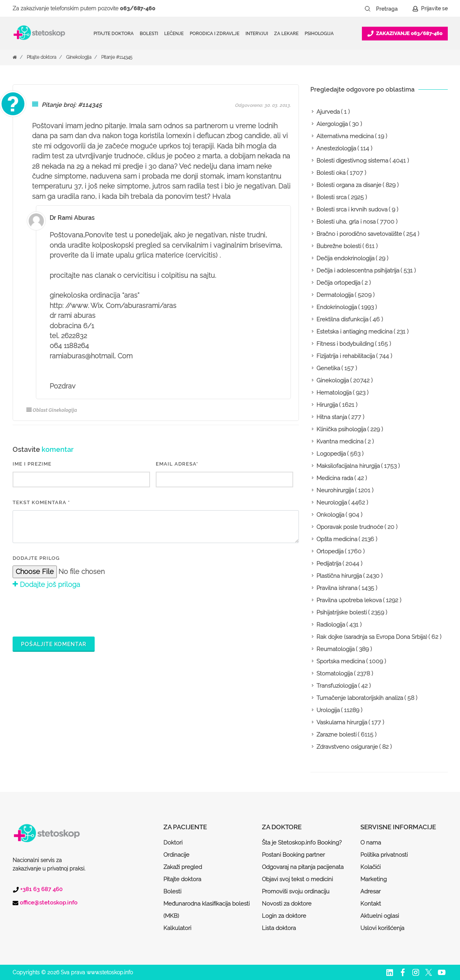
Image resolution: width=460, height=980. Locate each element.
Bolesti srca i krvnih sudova (352, 210)
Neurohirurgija (335, 490)
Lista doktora (279, 928)
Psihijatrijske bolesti (342, 612)
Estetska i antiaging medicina (354, 332)
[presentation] (71, 611)
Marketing (374, 879)
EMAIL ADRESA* (177, 464)
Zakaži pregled (183, 867)
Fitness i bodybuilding (345, 344)
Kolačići (370, 867)
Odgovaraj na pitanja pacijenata (303, 867)
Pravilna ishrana (337, 588)
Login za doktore (284, 916)
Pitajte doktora (114, 34)
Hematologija (334, 393)
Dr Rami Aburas (72, 218)
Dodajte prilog (36, 558)
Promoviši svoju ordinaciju (296, 891)
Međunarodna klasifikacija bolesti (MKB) (207, 910)
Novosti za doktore (287, 904)
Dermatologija (335, 295)
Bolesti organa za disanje (349, 185)
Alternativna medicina (345, 136)
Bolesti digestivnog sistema (352, 161)
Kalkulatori (177, 928)
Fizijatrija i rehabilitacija (346, 356)
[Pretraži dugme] (368, 9)
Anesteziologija (336, 148)
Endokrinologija (337, 307)
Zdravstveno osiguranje (347, 747)
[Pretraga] (392, 9)
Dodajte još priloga (46, 584)
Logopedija (331, 454)
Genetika (328, 368)
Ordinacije (176, 855)
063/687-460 (138, 8)
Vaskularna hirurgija (342, 722)
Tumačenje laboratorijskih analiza (360, 698)
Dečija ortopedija (338, 283)
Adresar (370, 891)
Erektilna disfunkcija (342, 319)
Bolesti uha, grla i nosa (346, 222)
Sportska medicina (341, 661)
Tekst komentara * (41, 502)
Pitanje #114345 (117, 57)
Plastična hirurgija (339, 576)
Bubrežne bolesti (339, 246)
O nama (371, 843)
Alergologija (332, 124)
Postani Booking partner (293, 855)
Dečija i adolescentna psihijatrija (358, 271)
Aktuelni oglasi (380, 916)
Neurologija (332, 503)
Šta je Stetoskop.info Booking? (302, 843)
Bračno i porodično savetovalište (359, 234)
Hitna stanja (332, 417)
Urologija (328, 710)
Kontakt (371, 904)
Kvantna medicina (340, 442)
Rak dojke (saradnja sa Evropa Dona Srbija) (372, 637)
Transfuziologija (337, 686)
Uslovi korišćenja (382, 928)
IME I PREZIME (32, 464)
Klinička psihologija (341, 429)
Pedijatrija (329, 564)
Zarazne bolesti (337, 735)
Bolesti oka (331, 173)
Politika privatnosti (384, 855)
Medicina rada (335, 478)
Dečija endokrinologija (345, 258)
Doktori (173, 843)
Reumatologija (336, 649)
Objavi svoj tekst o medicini (297, 879)
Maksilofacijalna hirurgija (348, 466)
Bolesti (172, 891)
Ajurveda (328, 112)
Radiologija (331, 625)
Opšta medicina (337, 539)
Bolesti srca (332, 197)
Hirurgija (327, 405)
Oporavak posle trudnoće (350, 527)
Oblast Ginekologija (52, 410)
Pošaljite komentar (54, 644)
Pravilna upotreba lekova (349, 600)
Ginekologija (79, 57)
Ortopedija (330, 551)
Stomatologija (335, 674)
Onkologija (330, 515)
